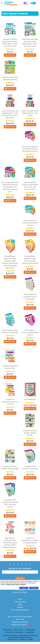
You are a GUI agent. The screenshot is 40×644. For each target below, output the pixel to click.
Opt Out (34, 588)
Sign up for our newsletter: (20, 568)
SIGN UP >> (20, 578)
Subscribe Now (10, 55)
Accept (24, 588)
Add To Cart (10, 89)
